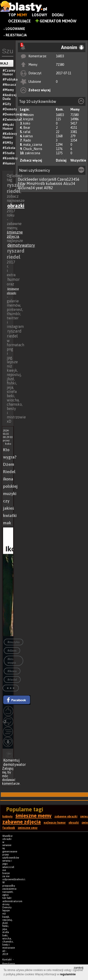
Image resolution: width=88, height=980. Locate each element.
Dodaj (58, 15)
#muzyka (13, 642)
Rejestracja (16, 35)
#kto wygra (12, 661)
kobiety (8, 817)
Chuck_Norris (33, 149)
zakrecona (33, 153)
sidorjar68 (48, 179)
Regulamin (9, 964)
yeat (39, 188)
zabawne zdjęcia (22, 822)
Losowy (40, 15)
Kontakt (7, 959)
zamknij (78, 968)
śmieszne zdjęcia (15, 234)
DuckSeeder (28, 179)
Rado (27, 140)
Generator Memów (56, 21)
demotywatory (21, 245)
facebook (9, 828)
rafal (27, 132)
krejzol (28, 119)
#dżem (12, 651)
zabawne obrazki (66, 817)
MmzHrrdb (36, 183)
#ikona (12, 671)
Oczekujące (19, 21)
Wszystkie (78, 160)
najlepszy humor (55, 823)
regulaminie (68, 974)
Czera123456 (68, 179)
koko (27, 123)
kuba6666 (54, 183)
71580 (60, 65)
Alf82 (48, 188)
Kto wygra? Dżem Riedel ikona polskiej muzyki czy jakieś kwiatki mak (10, 486)
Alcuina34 (26, 188)
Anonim (29, 115)
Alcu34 (69, 183)
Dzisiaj (61, 160)
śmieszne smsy (28, 828)
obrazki (16, 206)
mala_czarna (33, 145)
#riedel (12, 680)
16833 (60, 56)
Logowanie (15, 29)
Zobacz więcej (39, 90)
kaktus (28, 136)
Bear (27, 128)
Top (18, 15)
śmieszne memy (34, 816)
